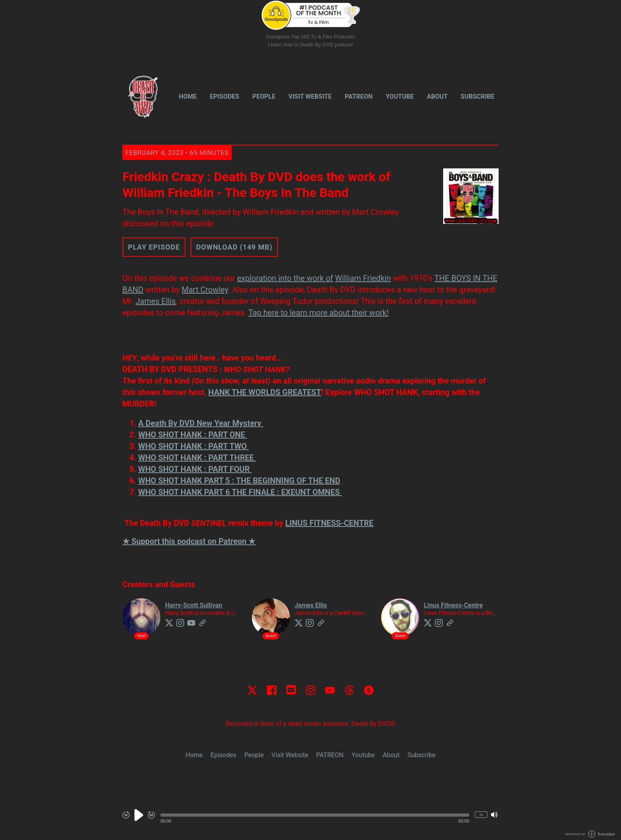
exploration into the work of (285, 278)
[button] (315, 815)
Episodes (225, 96)
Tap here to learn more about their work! (318, 313)
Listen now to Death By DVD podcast (310, 45)
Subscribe (477, 96)
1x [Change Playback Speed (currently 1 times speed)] (481, 814)
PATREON (359, 96)
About (437, 96)
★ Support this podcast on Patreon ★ (189, 541)
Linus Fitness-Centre (453, 605)
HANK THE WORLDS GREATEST (265, 392)
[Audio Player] (310, 819)
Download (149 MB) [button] (234, 247)
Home (188, 96)
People (264, 96)
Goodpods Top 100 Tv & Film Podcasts (311, 37)
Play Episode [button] (154, 247)
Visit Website (310, 96)
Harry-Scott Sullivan (194, 605)
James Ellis (156, 301)
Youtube (400, 96)
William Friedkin (363, 278)
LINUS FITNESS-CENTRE (329, 523)
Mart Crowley (205, 290)
